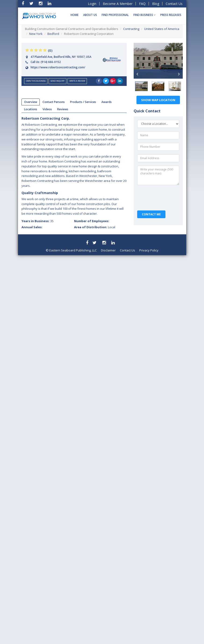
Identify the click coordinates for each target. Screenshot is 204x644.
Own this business (36, 81)
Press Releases (171, 15)
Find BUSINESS (145, 15)
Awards (107, 102)
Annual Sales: (32, 227)
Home (75, 15)
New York (36, 34)
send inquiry (57, 81)
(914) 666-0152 (51, 62)
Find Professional (115, 15)
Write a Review (77, 81)
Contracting (131, 29)
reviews (63, 109)
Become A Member (118, 4)
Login (92, 4)
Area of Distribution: (95, 227)
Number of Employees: (92, 221)
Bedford (53, 34)
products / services (83, 102)
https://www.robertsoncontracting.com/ (58, 67)
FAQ (142, 4)
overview (31, 102)
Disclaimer (108, 250)
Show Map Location (158, 100)
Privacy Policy (149, 250)
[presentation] (159, 198)
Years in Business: (38, 221)
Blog (156, 4)
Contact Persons (54, 102)
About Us (90, 15)
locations (31, 109)
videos (47, 109)
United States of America (162, 29)
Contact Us (174, 4)
